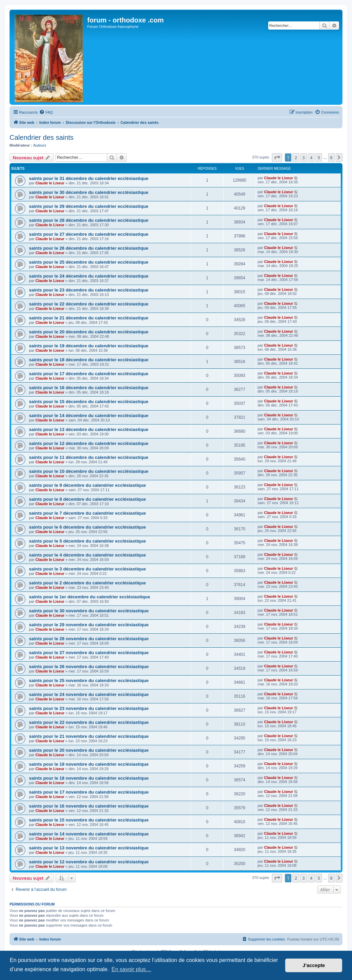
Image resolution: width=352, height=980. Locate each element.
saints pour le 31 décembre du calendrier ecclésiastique (89, 178)
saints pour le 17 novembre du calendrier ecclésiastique (89, 792)
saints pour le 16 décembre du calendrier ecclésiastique (89, 388)
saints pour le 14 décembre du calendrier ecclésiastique (89, 416)
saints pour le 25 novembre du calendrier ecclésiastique (89, 680)
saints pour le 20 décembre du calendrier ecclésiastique (89, 332)
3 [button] (303, 157)
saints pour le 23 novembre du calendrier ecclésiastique (89, 708)
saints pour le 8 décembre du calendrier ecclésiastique (87, 499)
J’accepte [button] (314, 965)
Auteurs (40, 145)
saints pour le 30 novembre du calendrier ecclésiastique (89, 611)
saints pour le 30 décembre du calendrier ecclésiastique (89, 192)
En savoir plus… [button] (131, 969)
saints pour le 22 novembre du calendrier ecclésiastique (89, 722)
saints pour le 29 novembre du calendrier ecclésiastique (89, 625)
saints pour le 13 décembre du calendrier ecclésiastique (89, 429)
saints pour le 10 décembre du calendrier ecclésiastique (89, 471)
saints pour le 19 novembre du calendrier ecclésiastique (89, 764)
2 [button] (296, 157)
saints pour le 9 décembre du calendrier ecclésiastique (87, 485)
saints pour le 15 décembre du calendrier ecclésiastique (89, 402)
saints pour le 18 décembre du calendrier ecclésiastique (89, 360)
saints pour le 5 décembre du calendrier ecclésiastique (87, 541)
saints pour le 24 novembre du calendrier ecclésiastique (89, 694)
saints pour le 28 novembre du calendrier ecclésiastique (89, 639)
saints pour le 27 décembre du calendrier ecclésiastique (89, 234)
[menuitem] (46, 112)
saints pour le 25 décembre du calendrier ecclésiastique (89, 262)
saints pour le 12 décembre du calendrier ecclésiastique (89, 443)
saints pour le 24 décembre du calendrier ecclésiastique (89, 276)
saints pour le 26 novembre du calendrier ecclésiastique (89, 667)
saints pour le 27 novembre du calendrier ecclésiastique (89, 653)
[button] (277, 157)
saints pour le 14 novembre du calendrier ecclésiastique (89, 834)
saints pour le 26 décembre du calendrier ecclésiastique (89, 248)
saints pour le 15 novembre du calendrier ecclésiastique (89, 820)
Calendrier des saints (42, 137)
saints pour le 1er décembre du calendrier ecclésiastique (89, 597)
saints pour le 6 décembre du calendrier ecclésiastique (87, 527)
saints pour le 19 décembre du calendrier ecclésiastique (89, 346)
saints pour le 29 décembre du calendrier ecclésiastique (89, 206)
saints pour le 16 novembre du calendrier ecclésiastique (89, 806)
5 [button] (319, 157)
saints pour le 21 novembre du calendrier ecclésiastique (89, 736)
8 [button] (331, 157)
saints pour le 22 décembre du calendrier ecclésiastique (89, 304)
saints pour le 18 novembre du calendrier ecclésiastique (89, 778)
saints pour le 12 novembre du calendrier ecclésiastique (89, 862)
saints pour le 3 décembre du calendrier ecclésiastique (87, 569)
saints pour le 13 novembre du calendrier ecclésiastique (89, 848)
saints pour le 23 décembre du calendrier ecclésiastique (89, 290)
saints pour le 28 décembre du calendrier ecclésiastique (89, 220)
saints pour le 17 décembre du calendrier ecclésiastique (89, 374)
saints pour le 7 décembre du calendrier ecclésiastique (87, 513)
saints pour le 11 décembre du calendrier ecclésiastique (89, 457)
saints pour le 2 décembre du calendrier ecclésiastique (87, 583)
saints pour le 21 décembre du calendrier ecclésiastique (89, 318)
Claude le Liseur (50, 183)
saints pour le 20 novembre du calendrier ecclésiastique (89, 750)
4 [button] (311, 157)
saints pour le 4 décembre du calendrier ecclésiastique (87, 555)
